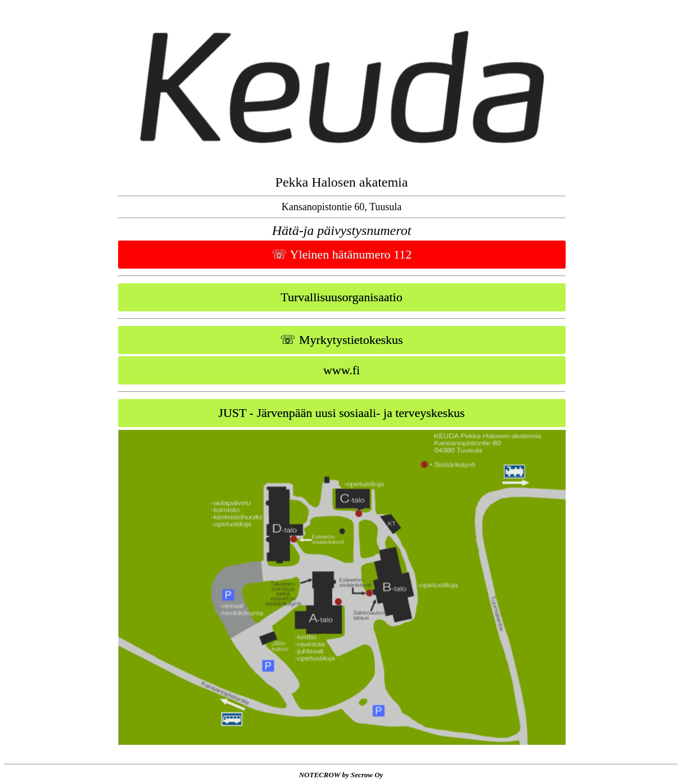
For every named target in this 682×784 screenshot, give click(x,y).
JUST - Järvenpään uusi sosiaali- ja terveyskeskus (341, 413)
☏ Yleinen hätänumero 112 (342, 254)
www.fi (342, 370)
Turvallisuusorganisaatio (341, 297)
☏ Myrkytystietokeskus (341, 340)
